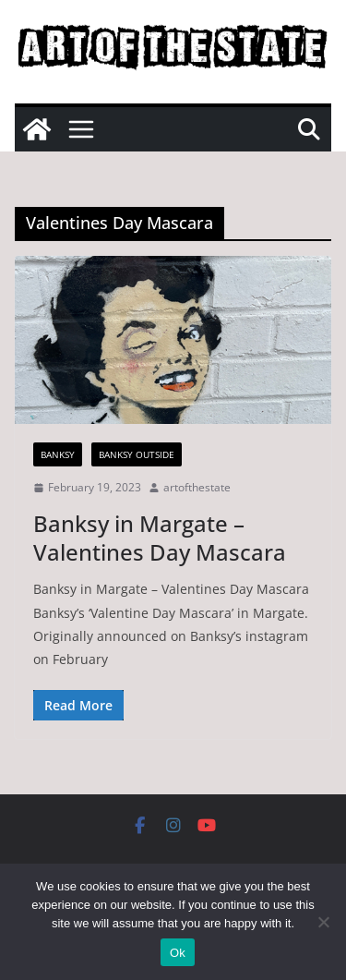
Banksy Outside (137, 454)
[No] (323, 922)
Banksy (58, 454)
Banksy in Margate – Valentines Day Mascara (160, 538)
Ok (178, 953)
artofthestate (197, 487)
